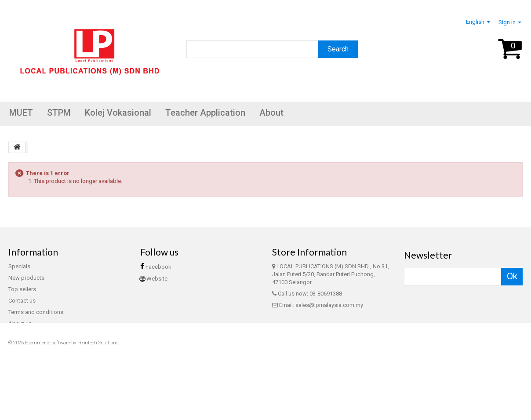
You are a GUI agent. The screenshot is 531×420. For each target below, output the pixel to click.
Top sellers (22, 289)
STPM (59, 113)
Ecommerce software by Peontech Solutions (72, 398)
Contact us (22, 301)
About (271, 113)
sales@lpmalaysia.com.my (329, 305)
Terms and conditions (36, 312)
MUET (21, 113)
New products (26, 278)
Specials (19, 266)
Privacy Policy (25, 335)
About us (20, 323)
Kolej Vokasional (118, 113)
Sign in (507, 22)
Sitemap (19, 346)
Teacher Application (205, 113)
